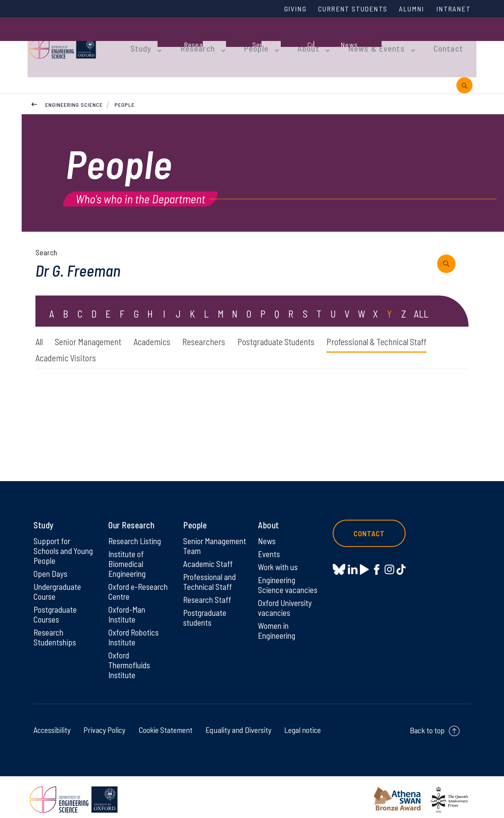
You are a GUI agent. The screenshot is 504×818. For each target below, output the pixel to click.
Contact (427, 40)
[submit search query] (449, 250)
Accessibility (52, 725)
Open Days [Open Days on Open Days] (51, 565)
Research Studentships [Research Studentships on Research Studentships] (56, 631)
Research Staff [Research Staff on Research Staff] (208, 602)
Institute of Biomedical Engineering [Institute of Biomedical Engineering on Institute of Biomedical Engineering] (128, 555)
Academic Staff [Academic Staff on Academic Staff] (208, 565)
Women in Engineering (278, 624)
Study (141, 40)
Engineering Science (74, 90)
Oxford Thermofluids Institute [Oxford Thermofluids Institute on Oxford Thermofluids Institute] (131, 660)
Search (46, 239)
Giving (285, 9)
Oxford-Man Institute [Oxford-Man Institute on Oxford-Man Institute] (128, 607)
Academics (167, 329)
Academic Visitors (194, 347)
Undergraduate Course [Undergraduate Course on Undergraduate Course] (59, 584)
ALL (421, 301)
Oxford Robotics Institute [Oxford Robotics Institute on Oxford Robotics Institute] (134, 631)
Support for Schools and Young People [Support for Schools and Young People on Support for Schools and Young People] (64, 541)
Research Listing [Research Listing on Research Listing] (136, 531)
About (297, 40)
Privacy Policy (104, 725)
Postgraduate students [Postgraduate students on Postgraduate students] (206, 621)
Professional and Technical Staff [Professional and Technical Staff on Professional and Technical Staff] (211, 584)
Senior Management (95, 329)
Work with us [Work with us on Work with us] (279, 558)
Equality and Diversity (238, 725)
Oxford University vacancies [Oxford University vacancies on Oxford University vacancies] (286, 600)
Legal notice (303, 725)
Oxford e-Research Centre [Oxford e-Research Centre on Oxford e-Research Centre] (139, 584)
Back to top (427, 725)
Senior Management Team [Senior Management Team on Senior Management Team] (205, 541)
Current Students (346, 9)
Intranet (452, 9)
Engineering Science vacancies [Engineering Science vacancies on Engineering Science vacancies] (288, 576)
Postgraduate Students (305, 329)
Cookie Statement (166, 725)
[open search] (464, 70)
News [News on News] (267, 531)
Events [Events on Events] (270, 545)
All (40, 329)
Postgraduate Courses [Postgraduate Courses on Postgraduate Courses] (56, 607)
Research (194, 40)
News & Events (360, 40)
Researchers (224, 329)
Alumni (408, 9)
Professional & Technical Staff (91, 347)
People (248, 40)
